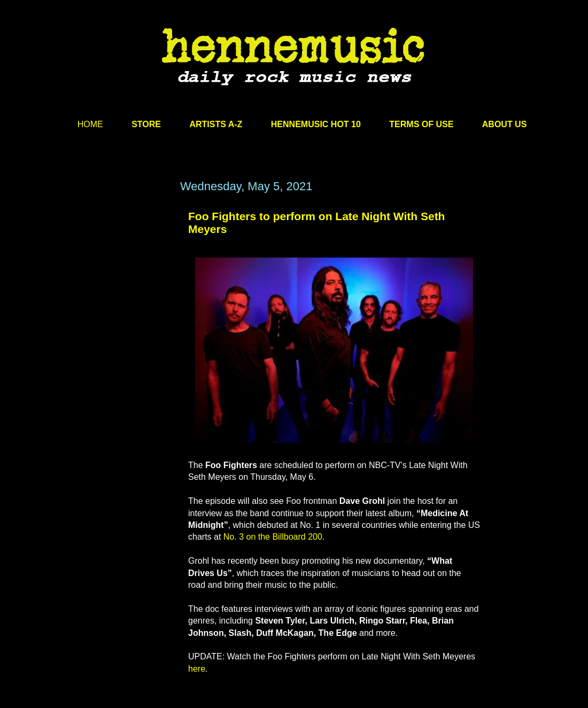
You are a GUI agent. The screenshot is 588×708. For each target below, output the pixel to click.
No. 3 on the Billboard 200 (273, 537)
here (197, 669)
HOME (90, 124)
